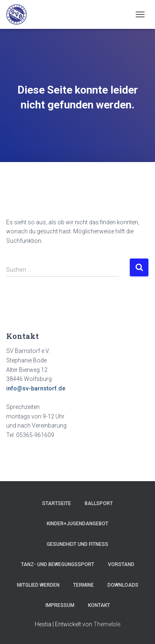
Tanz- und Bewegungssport (58, 564)
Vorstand (121, 564)
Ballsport (99, 503)
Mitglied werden (38, 585)
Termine (83, 585)
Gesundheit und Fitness (77, 544)
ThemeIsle (107, 624)
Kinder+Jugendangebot (77, 524)
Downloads (123, 585)
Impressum (60, 605)
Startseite (57, 503)
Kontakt (99, 605)
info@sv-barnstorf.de (36, 388)
